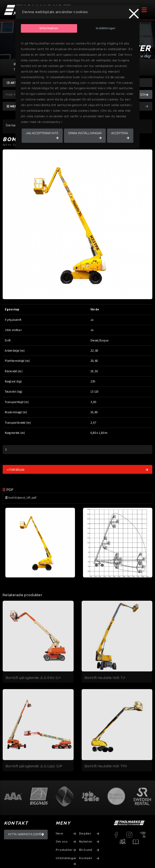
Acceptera (120, 133)
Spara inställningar (85, 133)
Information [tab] (49, 28)
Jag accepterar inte (42, 133)
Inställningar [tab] (106, 28)
